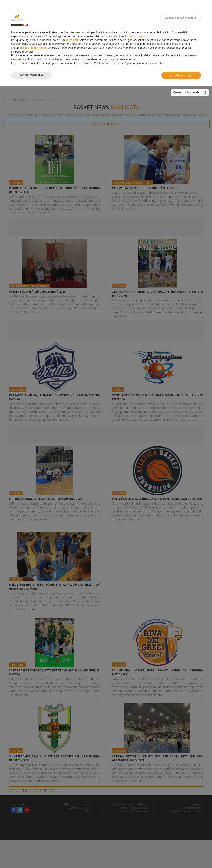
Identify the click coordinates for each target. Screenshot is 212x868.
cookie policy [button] (137, 36)
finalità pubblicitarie (34, 48)
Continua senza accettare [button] (180, 18)
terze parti (72, 40)
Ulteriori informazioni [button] (32, 75)
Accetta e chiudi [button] (181, 75)
